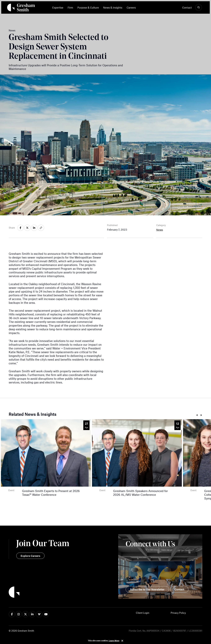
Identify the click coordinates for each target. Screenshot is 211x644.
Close (122, 641)
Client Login (143, 613)
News (160, 230)
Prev (197, 415)
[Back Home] (21, 8)
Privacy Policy (178, 613)
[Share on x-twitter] (27, 228)
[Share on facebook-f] (20, 228)
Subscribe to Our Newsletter (147, 589)
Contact (187, 7)
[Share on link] (41, 228)
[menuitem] (59, 7)
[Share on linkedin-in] (34, 228)
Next (201, 415)
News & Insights (113, 7)
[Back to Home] (57, 593)
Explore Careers (30, 556)
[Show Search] (199, 7)
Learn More (114, 641)
